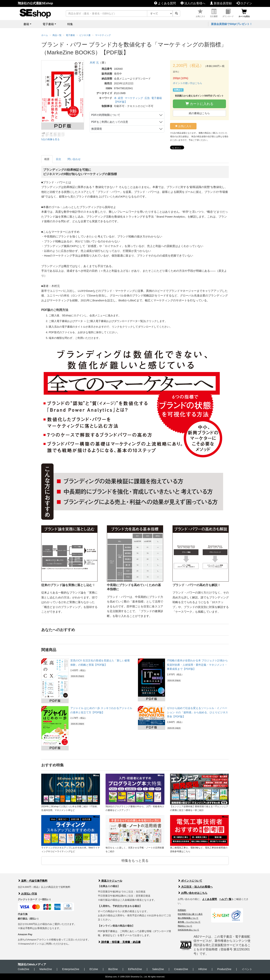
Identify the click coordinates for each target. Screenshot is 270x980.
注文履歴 (214, 13)
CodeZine (24, 969)
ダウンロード (228, 13)
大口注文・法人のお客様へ (195, 887)
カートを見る (244, 13)
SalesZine (158, 969)
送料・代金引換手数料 (33, 881)
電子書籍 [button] (48, 24)
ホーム (45, 35)
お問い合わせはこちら (193, 893)
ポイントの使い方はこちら (187, 83)
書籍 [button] (26, 24)
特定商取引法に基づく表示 (190, 914)
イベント (247, 969)
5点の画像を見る (50, 139)
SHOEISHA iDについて (188, 930)
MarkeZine (46, 969)
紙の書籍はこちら (199, 113)
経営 (121, 98)
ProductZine (224, 969)
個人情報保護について (188, 918)
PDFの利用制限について (106, 115)
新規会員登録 (221, 3)
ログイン (244, 3)
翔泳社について (185, 926)
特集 (70, 24)
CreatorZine (181, 969)
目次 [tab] (58, 159)
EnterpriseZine (71, 969)
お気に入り (200, 13)
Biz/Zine (113, 969)
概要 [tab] (47, 159)
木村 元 (94, 63)
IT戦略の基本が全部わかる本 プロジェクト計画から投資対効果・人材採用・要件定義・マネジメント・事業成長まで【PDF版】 (197, 665)
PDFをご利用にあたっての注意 (110, 122)
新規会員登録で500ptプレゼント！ (232, 24)
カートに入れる (199, 104)
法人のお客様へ (193, 3)
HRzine (203, 969)
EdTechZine (135, 969)
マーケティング (134, 98)
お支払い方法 (27, 894)
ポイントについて (190, 881)
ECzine (94, 969)
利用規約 (182, 910)
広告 (147, 98)
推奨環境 (97, 129)
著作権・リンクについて (189, 922)
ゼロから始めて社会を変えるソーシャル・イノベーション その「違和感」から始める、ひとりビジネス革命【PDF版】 (197, 712)
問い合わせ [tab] (74, 159)
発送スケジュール (110, 881)
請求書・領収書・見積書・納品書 (119, 942)
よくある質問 (165, 3)
